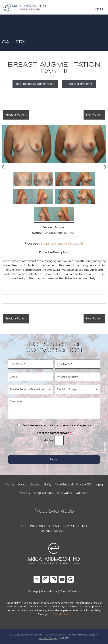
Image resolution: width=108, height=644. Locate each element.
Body (47, 484)
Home (10, 484)
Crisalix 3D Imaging (90, 484)
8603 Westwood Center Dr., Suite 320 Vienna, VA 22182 (54, 528)
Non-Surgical (64, 484)
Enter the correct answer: (54, 433)
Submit (54, 459)
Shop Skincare (44, 493)
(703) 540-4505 (54, 511)
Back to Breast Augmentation (35, 84)
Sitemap (33, 591)
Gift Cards (65, 493)
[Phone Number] (78, 377)
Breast (35, 484)
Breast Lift (77, 244)
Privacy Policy (49, 591)
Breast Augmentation (55, 244)
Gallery (25, 493)
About (22, 484)
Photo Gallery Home (79, 84)
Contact (82, 493)
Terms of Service (70, 591)
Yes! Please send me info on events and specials (56, 425)
